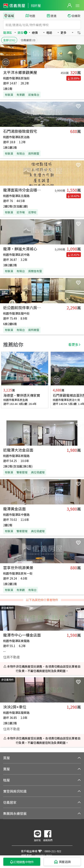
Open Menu (78, 6)
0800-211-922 (53, 851)
